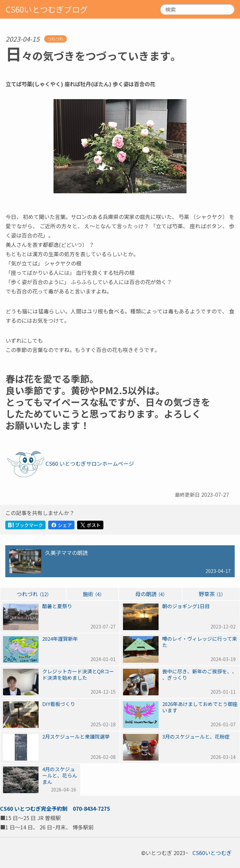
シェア (61, 525)
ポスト (90, 525)
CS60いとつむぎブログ (47, 9)
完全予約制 (54, 808)
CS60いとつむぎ (20, 808)
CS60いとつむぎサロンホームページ (90, 463)
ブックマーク (25, 525)
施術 (92, 594)
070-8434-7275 (91, 808)
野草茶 (211, 594)
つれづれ (56, 39)
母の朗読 (150, 594)
